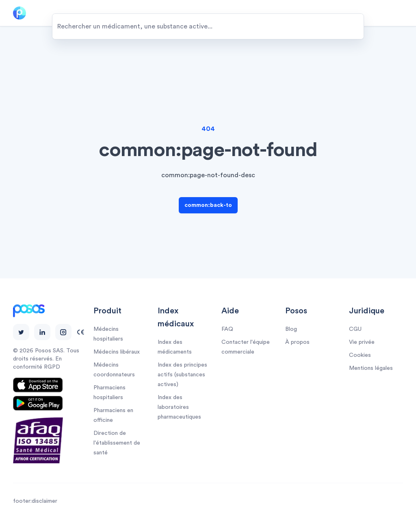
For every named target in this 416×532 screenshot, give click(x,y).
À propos (297, 342)
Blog (291, 329)
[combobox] (208, 26)
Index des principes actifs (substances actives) (182, 375)
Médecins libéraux (117, 352)
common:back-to (208, 205)
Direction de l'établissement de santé (117, 443)
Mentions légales (371, 368)
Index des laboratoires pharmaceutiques (179, 407)
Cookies (360, 355)
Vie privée (362, 342)
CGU (355, 329)
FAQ (227, 329)
